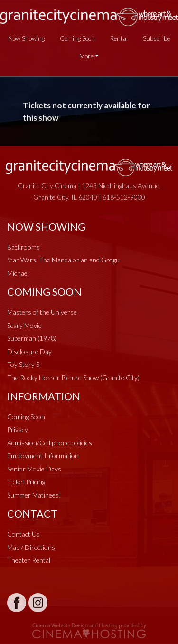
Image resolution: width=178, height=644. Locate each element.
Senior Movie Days (34, 469)
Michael (18, 273)
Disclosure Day (29, 351)
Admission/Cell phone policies (50, 443)
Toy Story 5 (23, 364)
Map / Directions (31, 547)
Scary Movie (24, 325)
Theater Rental (29, 560)
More (86, 56)
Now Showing (26, 38)
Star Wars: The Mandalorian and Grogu (63, 260)
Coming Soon (77, 38)
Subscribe (156, 38)
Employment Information (43, 456)
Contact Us (23, 534)
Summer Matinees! (34, 495)
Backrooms (23, 247)
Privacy (18, 429)
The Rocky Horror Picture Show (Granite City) (73, 378)
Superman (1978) (32, 338)
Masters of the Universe (42, 312)
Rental (119, 38)
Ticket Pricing (26, 482)
